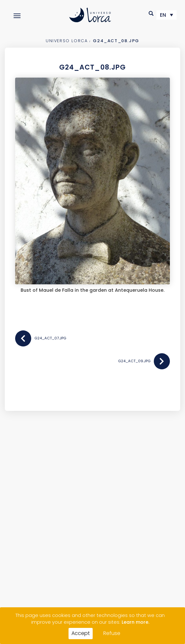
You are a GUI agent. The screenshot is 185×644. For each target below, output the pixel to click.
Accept (81, 633)
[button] (151, 13)
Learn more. (135, 622)
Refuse (112, 633)
